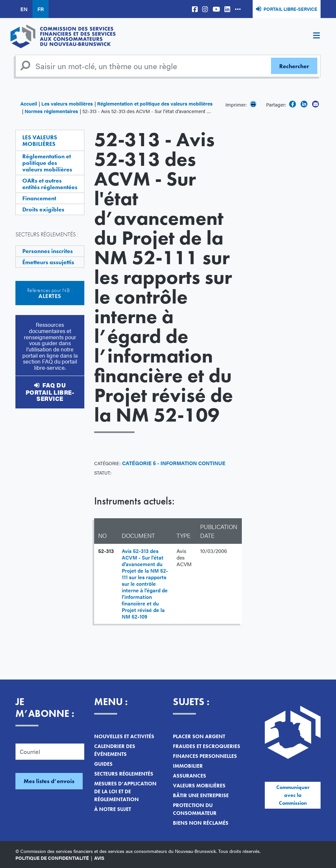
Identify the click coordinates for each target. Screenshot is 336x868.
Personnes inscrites (48, 251)
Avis (99, 858)
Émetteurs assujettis (48, 262)
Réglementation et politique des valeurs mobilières (155, 103)
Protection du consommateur (195, 809)
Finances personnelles (205, 756)
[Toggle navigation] (316, 36)
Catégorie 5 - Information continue (174, 463)
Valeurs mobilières (199, 786)
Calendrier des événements (115, 750)
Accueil (29, 103)
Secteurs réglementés (124, 774)
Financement (39, 198)
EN (24, 9)
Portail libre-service (290, 9)
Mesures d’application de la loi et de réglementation (125, 791)
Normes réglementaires (51, 111)
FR (41, 9)
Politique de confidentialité (52, 858)
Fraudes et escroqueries (207, 746)
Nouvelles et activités (124, 736)
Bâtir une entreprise (201, 795)
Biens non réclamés (201, 823)
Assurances (189, 776)
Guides (103, 764)
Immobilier (188, 766)
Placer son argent (199, 736)
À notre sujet (113, 809)
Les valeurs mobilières (67, 103)
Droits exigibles (43, 209)
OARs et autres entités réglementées (50, 184)
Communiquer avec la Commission (293, 795)
